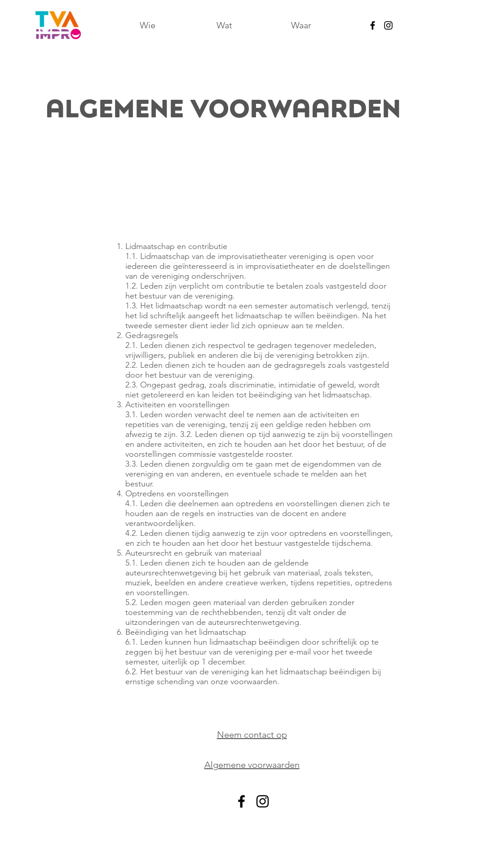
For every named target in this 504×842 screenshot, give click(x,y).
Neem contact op (252, 735)
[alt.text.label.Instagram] (388, 25)
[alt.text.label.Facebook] (373, 25)
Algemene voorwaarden (252, 765)
